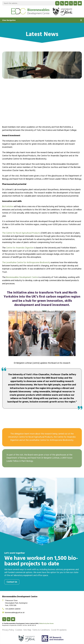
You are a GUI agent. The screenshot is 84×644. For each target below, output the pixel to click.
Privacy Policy (8, 630)
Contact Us (12, 582)
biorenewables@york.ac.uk (13, 613)
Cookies (19, 630)
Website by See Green (46, 624)
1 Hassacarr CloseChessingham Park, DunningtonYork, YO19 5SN (15, 603)
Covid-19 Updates (59, 630)
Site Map (27, 630)
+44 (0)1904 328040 (11, 609)
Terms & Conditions (41, 630)
